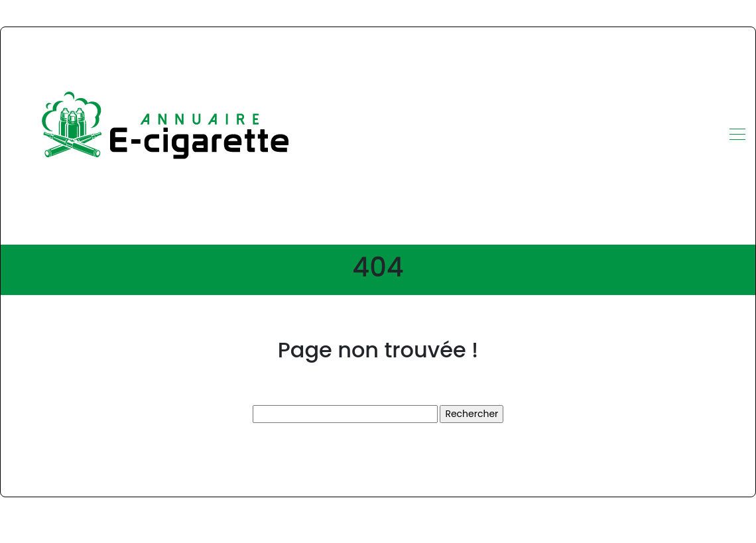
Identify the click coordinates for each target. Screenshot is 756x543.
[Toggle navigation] (737, 136)
